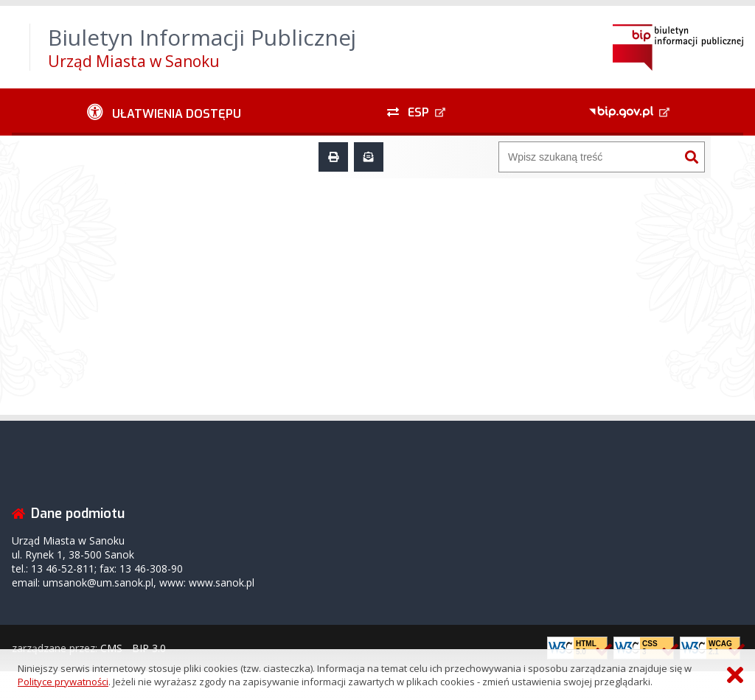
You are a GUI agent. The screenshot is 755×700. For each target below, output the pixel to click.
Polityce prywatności (63, 682)
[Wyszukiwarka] (589, 157)
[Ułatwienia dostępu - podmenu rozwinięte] (164, 112)
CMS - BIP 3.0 (133, 648)
